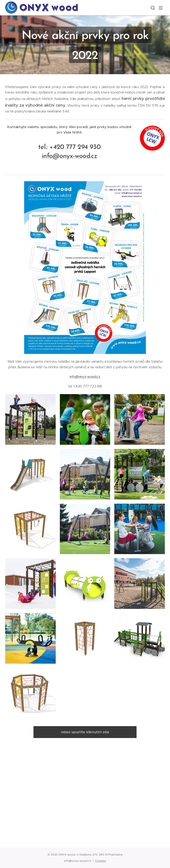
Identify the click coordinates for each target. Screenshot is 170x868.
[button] (152, 8)
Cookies (101, 861)
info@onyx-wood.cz (85, 377)
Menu (161, 8)
